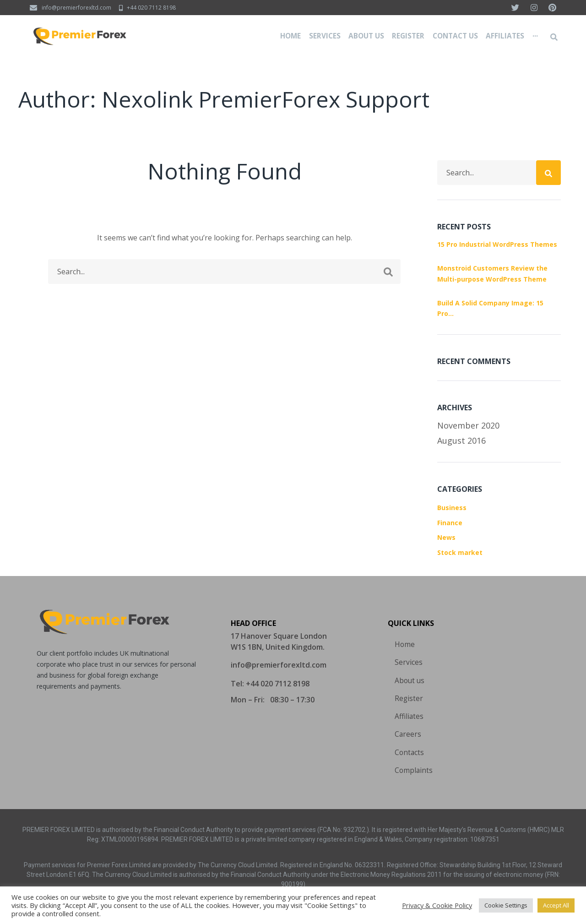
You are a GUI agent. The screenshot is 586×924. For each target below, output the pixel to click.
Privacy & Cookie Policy (437, 905)
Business (452, 508)
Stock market (460, 552)
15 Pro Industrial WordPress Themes (497, 244)
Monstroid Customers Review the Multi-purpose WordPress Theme (492, 274)
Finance (450, 523)
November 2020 (468, 425)
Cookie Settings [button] (506, 905)
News (446, 537)
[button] (279, 662)
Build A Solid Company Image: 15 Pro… (490, 308)
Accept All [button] (556, 905)
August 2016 (461, 440)
